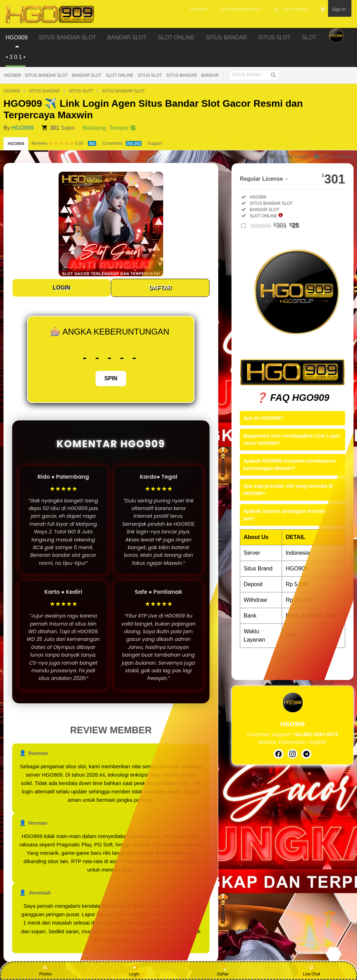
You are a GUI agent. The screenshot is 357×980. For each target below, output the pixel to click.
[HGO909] (279, 754)
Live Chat (312, 970)
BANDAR (210, 75)
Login (134, 970)
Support (155, 143)
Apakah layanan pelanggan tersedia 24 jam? (288, 515)
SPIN (111, 378)
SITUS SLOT (150, 75)
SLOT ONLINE (119, 75)
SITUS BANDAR (182, 75)
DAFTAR (160, 288)
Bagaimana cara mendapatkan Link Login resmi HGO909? (291, 439)
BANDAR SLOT (87, 75)
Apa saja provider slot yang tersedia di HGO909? (288, 490)
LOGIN (62, 288)
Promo (45, 970)
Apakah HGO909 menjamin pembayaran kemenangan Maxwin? (290, 465)
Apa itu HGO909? (263, 418)
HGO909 (12, 75)
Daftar (223, 970)
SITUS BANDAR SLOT (46, 75)
